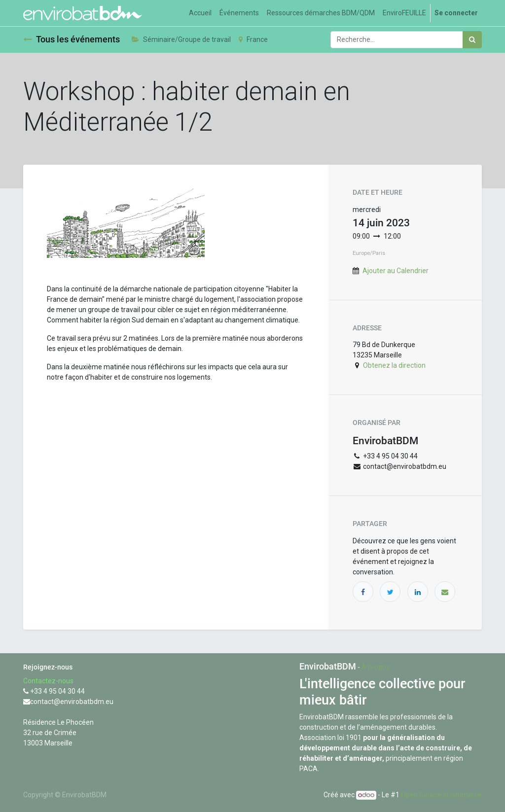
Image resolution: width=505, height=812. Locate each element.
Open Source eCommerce (441, 795)
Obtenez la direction (394, 365)
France (253, 39)
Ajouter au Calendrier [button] (396, 271)
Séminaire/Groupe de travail (181, 39)
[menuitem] (200, 13)
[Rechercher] (472, 40)
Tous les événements (72, 39)
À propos (376, 667)
